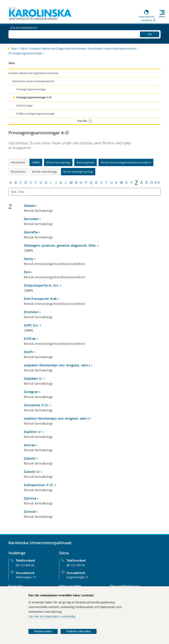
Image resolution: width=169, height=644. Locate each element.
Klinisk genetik (85, 162)
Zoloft (28, 352)
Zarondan (31, 219)
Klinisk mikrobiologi (44, 172)
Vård (24, 49)
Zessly (28, 259)
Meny (162, 17)
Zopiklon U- (33, 432)
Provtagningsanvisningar (25, 53)
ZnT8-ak (30, 339)
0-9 (157, 183)
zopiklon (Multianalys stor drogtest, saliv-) (56, 418)
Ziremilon (31, 312)
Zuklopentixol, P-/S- (39, 485)
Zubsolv (30, 458)
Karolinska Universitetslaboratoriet (112, 49)
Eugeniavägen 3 (77, 577)
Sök (150, 33)
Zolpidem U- (33, 378)
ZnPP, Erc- (31, 325)
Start (14, 49)
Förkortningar (25, 105)
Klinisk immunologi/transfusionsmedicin (126, 162)
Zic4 (27, 272)
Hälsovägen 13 (26, 577)
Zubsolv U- (32, 472)
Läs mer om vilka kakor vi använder (52, 616)
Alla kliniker (18, 162)
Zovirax (29, 445)
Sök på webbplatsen (24, 34)
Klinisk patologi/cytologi (78, 172)
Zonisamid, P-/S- (36, 405)
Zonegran (31, 392)
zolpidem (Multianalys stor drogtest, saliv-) (57, 365)
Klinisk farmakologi (58, 162)
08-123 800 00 (25, 565)
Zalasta (29, 205)
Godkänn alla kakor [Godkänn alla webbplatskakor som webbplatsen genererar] (79, 631)
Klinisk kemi (18, 172)
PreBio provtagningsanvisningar (36, 114)
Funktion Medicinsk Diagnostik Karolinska (58, 49)
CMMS (36, 162)
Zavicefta (31, 232)
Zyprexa (30, 498)
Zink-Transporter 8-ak (40, 299)
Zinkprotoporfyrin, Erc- (42, 285)
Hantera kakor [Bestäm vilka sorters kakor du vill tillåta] (43, 631)
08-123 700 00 (76, 565)
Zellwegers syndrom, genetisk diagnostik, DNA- (60, 245)
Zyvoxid (30, 511)
